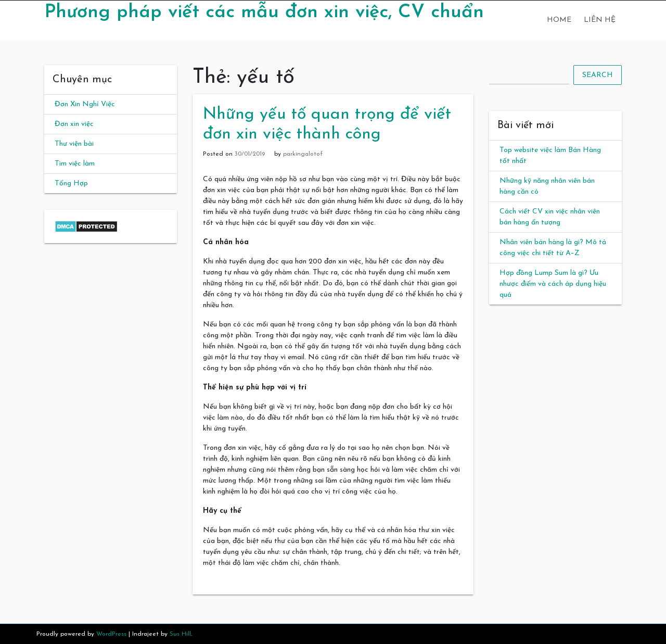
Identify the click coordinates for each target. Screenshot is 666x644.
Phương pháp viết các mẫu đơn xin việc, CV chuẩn (264, 12)
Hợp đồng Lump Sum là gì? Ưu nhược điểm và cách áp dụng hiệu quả (553, 284)
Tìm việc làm (75, 164)
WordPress (111, 634)
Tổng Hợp (71, 184)
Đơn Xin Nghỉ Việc (85, 104)
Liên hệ (600, 20)
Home (559, 20)
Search (598, 75)
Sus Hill (180, 634)
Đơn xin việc (74, 124)
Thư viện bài (74, 144)
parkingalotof (303, 154)
